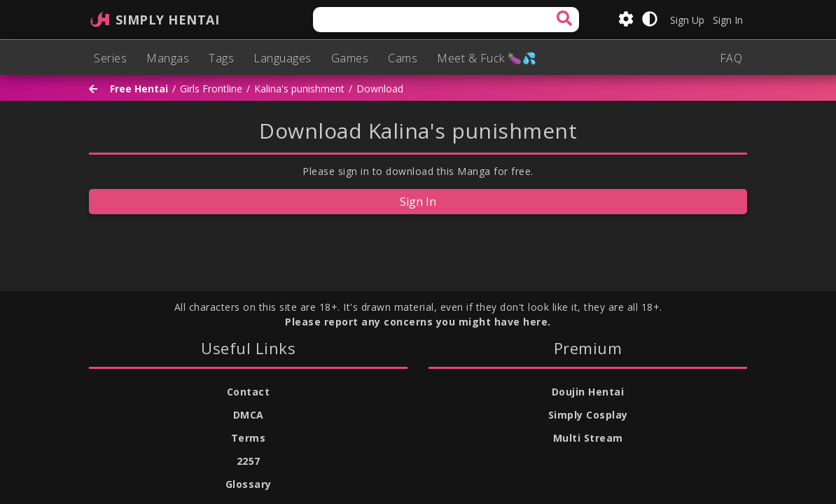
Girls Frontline (211, 89)
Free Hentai (139, 89)
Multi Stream (588, 438)
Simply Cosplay (588, 415)
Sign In (728, 20)
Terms (249, 438)
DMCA (249, 415)
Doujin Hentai (588, 392)
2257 (249, 461)
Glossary (249, 484)
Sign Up (687, 20)
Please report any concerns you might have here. (418, 322)
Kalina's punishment (299, 89)
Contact (249, 392)
